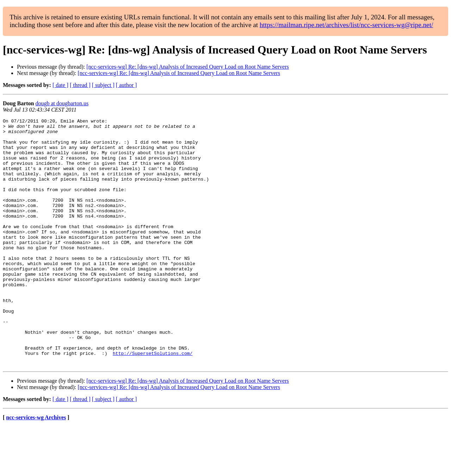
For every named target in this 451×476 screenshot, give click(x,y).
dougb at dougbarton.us (62, 103)
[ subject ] (103, 85)
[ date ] (60, 85)
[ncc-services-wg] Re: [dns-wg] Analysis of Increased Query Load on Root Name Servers (187, 67)
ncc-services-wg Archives (36, 467)
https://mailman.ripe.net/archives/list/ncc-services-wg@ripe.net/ (346, 25)
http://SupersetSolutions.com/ (153, 401)
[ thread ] (80, 85)
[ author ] (126, 85)
